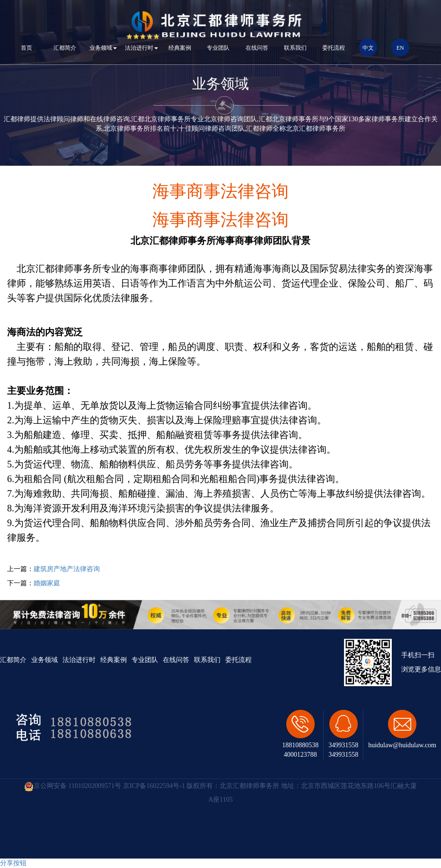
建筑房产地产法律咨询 (67, 569)
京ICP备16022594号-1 (154, 786)
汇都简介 (65, 48)
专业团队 (218, 48)
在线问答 (257, 48)
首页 (26, 48)
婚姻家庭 (47, 583)
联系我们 (295, 48)
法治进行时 (141, 48)
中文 (368, 48)
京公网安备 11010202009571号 (73, 786)
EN (400, 48)
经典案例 (180, 48)
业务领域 (103, 48)
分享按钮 (13, 863)
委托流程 (334, 48)
